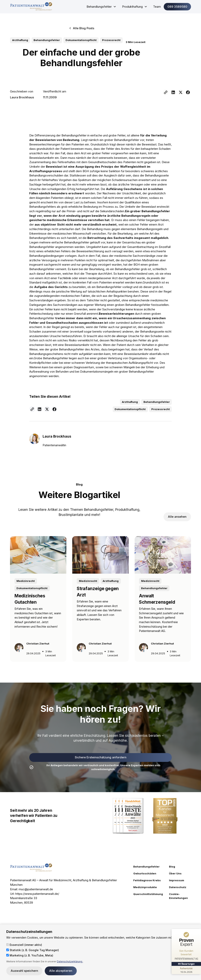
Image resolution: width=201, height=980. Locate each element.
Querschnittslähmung (148, 894)
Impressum (177, 880)
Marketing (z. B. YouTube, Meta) (30, 955)
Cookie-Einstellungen (178, 896)
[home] (31, 7)
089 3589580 (177, 7)
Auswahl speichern (24, 971)
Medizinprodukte (145, 887)
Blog (172, 867)
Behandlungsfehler (146, 867)
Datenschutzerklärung (70, 961)
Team (157, 7)
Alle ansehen (177, 517)
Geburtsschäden (145, 873)
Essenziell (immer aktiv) (24, 945)
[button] (101, 7)
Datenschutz (178, 887)
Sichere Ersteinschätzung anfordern (101, 757)
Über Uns (175, 873)
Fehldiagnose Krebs (147, 880)
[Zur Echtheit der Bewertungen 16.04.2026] (186, 970)
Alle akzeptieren (61, 971)
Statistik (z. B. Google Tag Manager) (33, 950)
